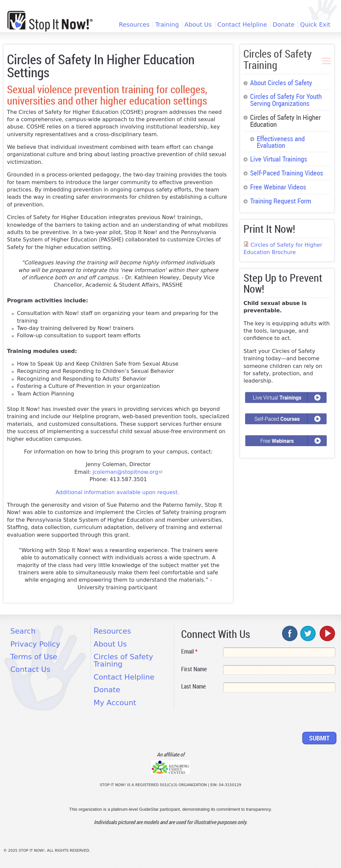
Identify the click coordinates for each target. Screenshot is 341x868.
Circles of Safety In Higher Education (285, 121)
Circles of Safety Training (278, 59)
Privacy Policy (35, 644)
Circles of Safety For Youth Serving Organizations (286, 100)
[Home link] (50, 21)
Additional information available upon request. (117, 492)
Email (189, 651)
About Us (198, 25)
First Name (194, 669)
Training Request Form (281, 201)
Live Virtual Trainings (279, 159)
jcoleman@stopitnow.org (127, 472)
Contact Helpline (242, 25)
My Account (115, 703)
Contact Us (30, 669)
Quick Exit (315, 25)
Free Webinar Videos (278, 187)
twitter (308, 633)
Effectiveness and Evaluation (281, 142)
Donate (284, 25)
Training (167, 25)
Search (23, 631)
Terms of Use (34, 657)
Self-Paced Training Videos (287, 173)
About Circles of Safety (281, 83)
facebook (290, 633)
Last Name (193, 686)
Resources (134, 25)
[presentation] (232, 713)
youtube (327, 633)
